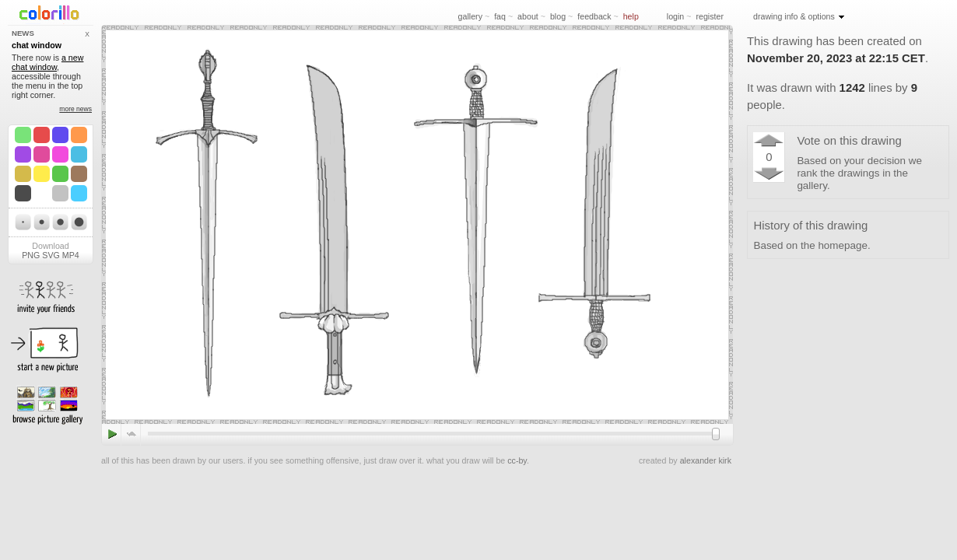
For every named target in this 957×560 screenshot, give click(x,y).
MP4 (71, 255)
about (528, 16)
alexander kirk (706, 460)
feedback (594, 16)
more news (75, 109)
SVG (51, 255)
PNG (31, 255)
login (676, 16)
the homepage (834, 245)
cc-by (517, 460)
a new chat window (47, 62)
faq (500, 16)
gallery (470, 16)
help (631, 16)
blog (558, 16)
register (710, 16)
